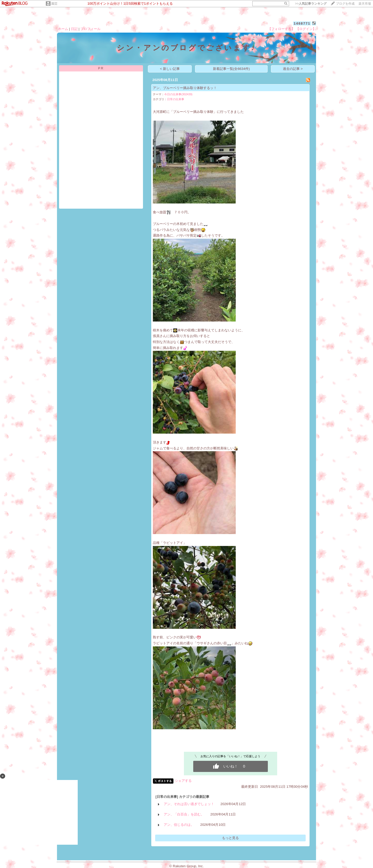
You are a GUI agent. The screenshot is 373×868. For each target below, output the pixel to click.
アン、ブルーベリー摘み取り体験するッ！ (185, 88)
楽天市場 (365, 4)
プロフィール (90, 29)
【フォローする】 (281, 29)
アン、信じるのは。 (179, 825)
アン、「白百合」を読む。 (184, 814)
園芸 (54, 4)
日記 (74, 29)
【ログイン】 (306, 29)
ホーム (63, 29)
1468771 (302, 23)
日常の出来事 (176, 99)
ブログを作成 (345, 4)
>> (311, 4)
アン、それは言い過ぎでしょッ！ (189, 804)
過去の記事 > (293, 69)
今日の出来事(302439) (178, 94)
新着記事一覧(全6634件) (231, 69)
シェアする (183, 781)
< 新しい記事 (170, 69)
